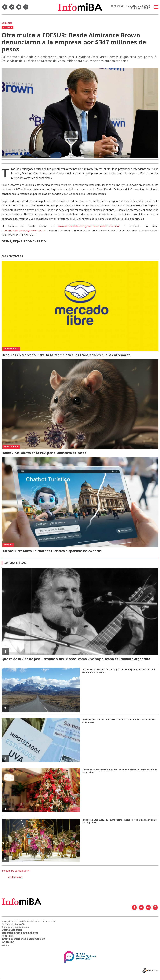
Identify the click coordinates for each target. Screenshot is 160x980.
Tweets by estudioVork (15, 871)
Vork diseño (15, 877)
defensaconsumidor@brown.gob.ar (24, 230)
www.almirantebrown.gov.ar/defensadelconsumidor (89, 226)
